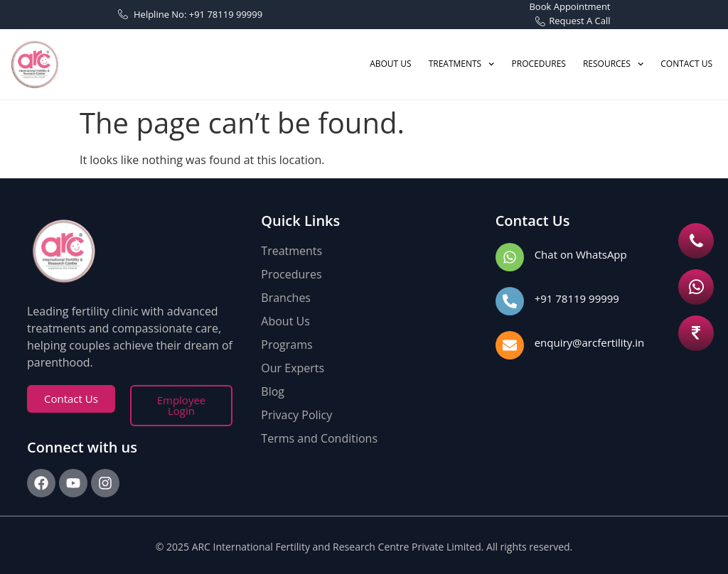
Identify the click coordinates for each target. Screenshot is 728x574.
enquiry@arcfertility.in (590, 342)
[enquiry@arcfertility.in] (510, 345)
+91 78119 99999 (577, 298)
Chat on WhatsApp (581, 254)
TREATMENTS (462, 64)
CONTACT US (686, 64)
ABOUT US (390, 64)
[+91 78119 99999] (510, 301)
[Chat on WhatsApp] (510, 257)
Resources (613, 64)
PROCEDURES (539, 64)
